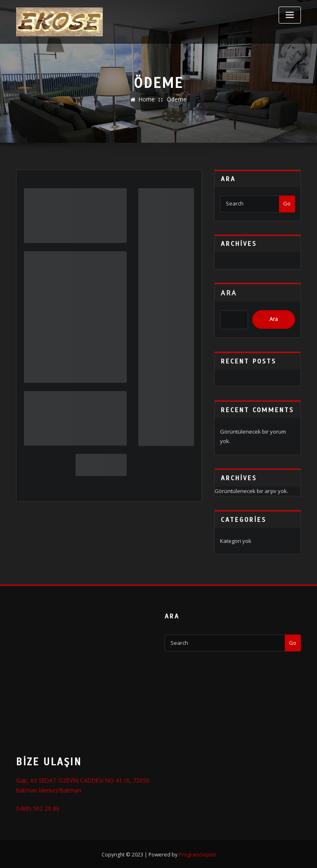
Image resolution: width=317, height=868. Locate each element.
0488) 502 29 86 (34, 807)
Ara (229, 293)
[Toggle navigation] (290, 15)
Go (287, 203)
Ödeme (176, 99)
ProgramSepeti (197, 853)
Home (147, 99)
